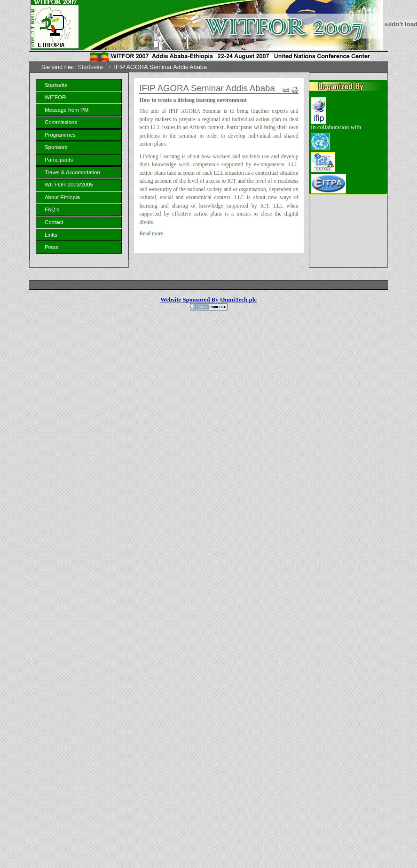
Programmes (60, 135)
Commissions (61, 122)
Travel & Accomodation (72, 172)
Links (51, 235)
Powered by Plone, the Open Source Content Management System (209, 307)
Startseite (90, 67)
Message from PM (67, 110)
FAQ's (52, 209)
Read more (151, 234)
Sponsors (56, 147)
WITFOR (55, 97)
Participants (59, 160)
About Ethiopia (62, 197)
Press (51, 247)
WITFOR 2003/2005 (69, 185)
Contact (54, 222)
